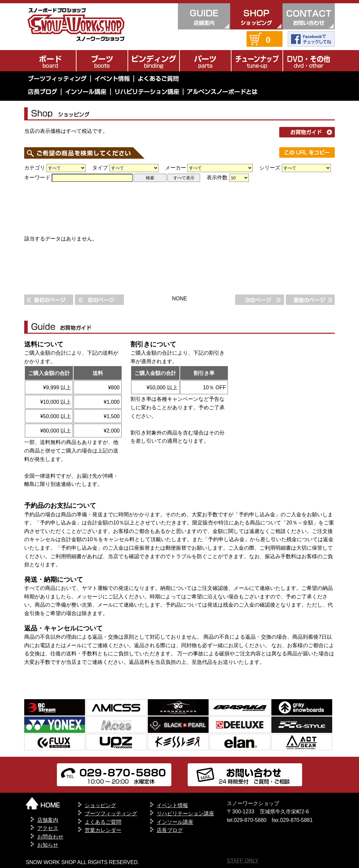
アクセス (48, 828)
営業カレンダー (103, 830)
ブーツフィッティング (111, 814)
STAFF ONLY (243, 861)
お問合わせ (50, 837)
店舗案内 (48, 820)
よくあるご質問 (103, 822)
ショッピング (100, 805)
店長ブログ (170, 830)
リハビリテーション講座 (185, 814)
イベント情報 (172, 805)
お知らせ (48, 845)
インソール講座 (175, 822)
